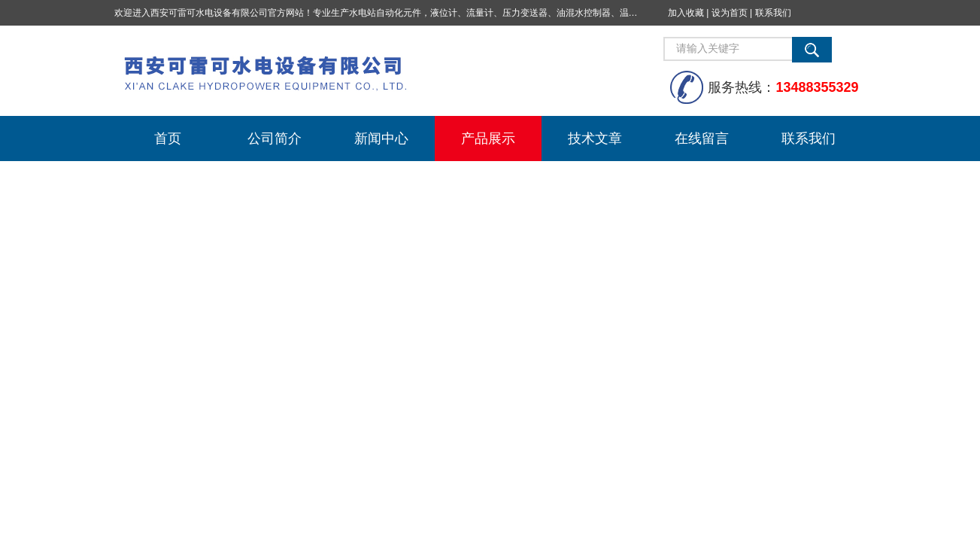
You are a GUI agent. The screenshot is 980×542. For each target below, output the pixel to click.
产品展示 (488, 139)
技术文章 (595, 139)
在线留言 (702, 139)
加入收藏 (686, 13)
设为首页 (730, 13)
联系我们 (773, 13)
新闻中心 (381, 139)
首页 (168, 139)
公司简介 (275, 139)
